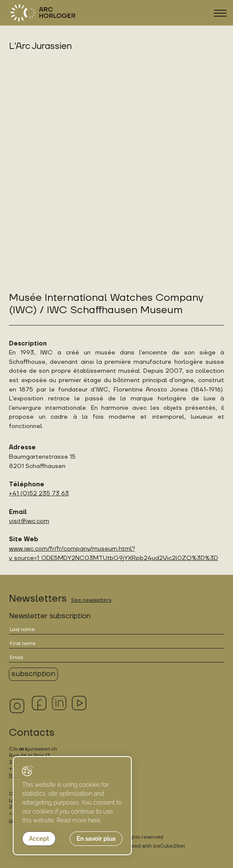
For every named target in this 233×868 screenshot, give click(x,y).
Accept (39, 839)
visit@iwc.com (29, 521)
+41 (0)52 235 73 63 (39, 493)
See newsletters (91, 600)
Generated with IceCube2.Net (149, 846)
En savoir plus (96, 839)
